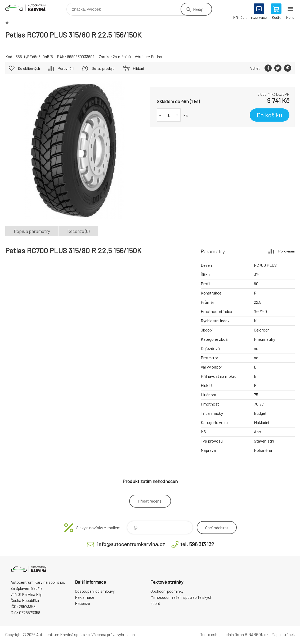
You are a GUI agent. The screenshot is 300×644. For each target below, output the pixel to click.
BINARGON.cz (256, 634)
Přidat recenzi (150, 501)
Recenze (82, 603)
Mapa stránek (283, 634)
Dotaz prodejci (104, 68)
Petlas (157, 57)
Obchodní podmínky (167, 591)
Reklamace (85, 597)
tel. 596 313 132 (197, 544)
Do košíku (270, 115)
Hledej (198, 9)
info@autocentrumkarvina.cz (131, 544)
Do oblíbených (29, 68)
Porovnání (66, 68)
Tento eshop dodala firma (222, 634)
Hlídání (138, 68)
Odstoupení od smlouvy (95, 591)
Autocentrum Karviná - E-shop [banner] (29, 8)
